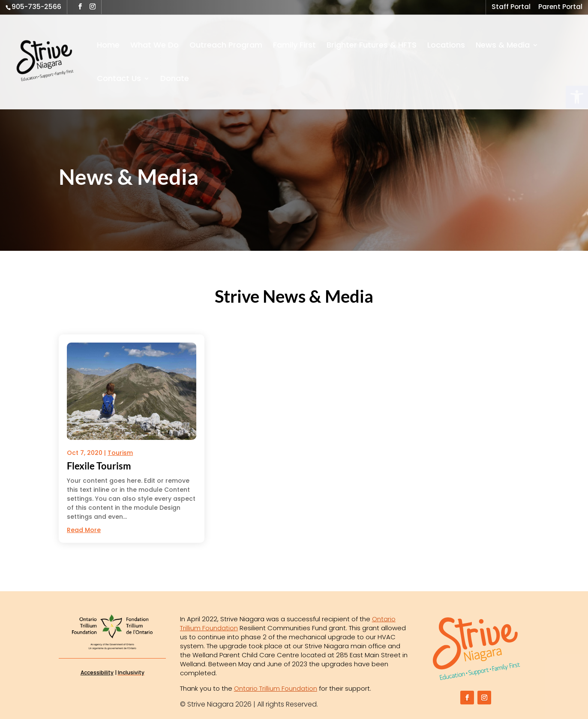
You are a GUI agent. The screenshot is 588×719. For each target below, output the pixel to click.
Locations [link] (446, 46)
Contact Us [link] (119, 80)
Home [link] (108, 46)
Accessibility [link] (97, 672)
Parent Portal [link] (560, 8)
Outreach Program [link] (226, 46)
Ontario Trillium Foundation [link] (276, 688)
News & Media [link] (503, 46)
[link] (61, 61)
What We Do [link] (154, 46)
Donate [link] (175, 80)
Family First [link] (294, 46)
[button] (80, 7)
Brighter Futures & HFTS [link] (372, 46)
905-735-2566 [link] (36, 7)
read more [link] (84, 530)
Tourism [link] (120, 453)
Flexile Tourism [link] (99, 466)
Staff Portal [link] (511, 8)
